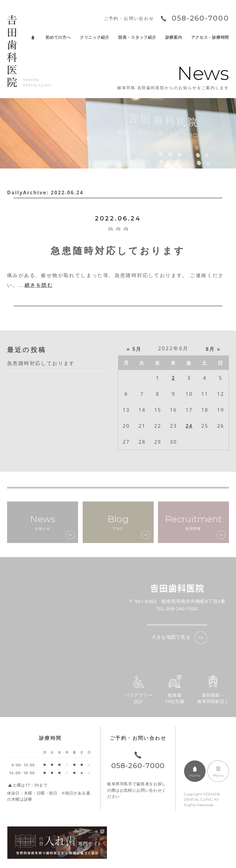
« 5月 (134, 349)
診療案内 (174, 38)
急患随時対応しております (118, 250)
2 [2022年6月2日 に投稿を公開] (174, 378)
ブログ (118, 522)
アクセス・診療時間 (210, 38)
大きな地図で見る (171, 637)
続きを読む (39, 285)
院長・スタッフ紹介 (137, 38)
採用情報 (193, 522)
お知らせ (43, 522)
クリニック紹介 (95, 38)
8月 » (213, 349)
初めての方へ (58, 38)
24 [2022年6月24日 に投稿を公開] (189, 426)
